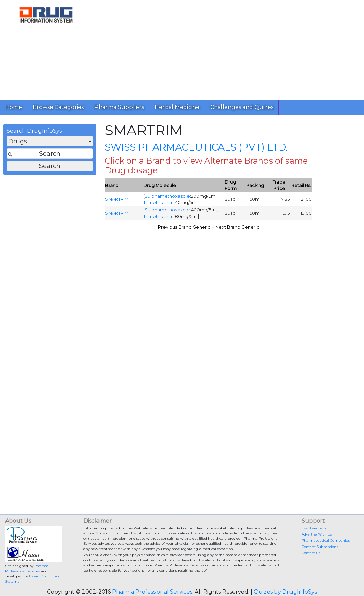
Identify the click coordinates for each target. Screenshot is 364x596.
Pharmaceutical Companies (326, 540)
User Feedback (314, 528)
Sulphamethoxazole (167, 196)
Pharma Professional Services (152, 592)
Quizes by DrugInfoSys (285, 592)
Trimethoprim (158, 203)
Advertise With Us (317, 534)
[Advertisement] (225, 48)
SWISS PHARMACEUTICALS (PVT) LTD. (196, 147)
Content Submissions (320, 547)
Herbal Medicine (177, 107)
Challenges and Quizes (242, 107)
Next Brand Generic (237, 227)
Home (14, 107)
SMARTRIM (117, 199)
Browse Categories (58, 107)
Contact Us (311, 553)
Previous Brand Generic (184, 227)
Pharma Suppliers (119, 107)
